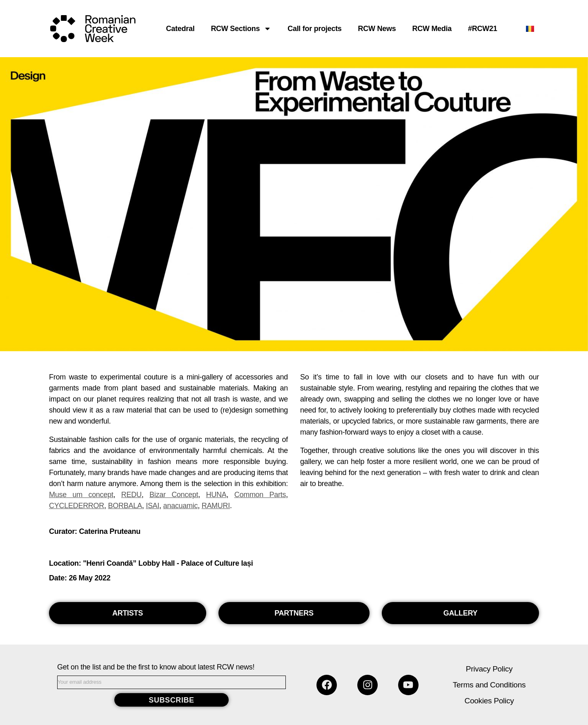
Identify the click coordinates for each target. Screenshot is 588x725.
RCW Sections (241, 29)
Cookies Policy (489, 701)
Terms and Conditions (489, 685)
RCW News (377, 29)
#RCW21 (482, 29)
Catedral (180, 29)
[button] (128, 613)
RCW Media (432, 29)
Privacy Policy (489, 669)
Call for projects (314, 29)
